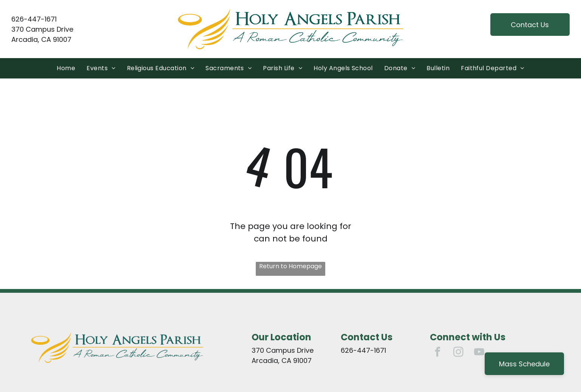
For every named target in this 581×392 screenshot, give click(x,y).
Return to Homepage (290, 266)
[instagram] (458, 353)
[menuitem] (66, 68)
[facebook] (437, 353)
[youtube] (479, 353)
